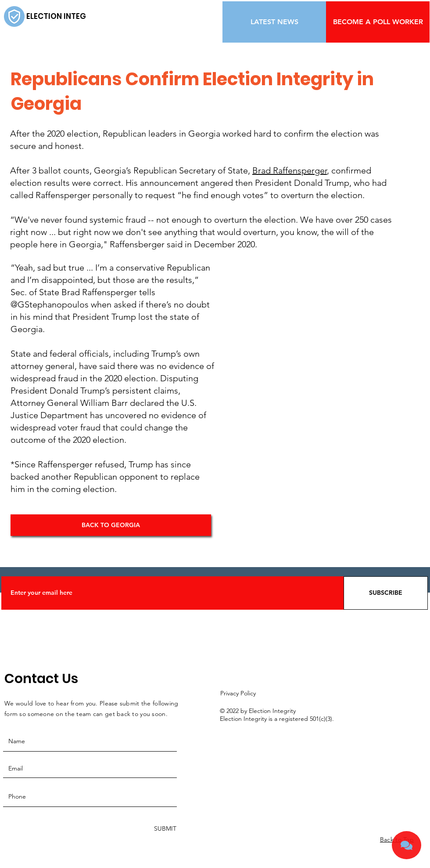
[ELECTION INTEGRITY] (64, 16)
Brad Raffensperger (290, 170)
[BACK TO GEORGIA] (111, 525)
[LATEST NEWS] (274, 22)
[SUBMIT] (164, 829)
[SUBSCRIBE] (386, 593)
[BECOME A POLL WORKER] (378, 22)
